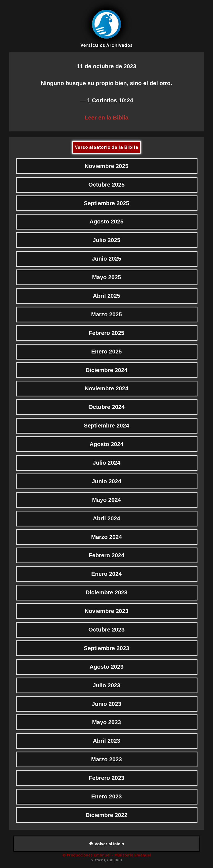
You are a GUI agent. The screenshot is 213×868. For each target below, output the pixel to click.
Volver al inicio (107, 844)
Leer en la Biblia (106, 117)
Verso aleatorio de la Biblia (106, 147)
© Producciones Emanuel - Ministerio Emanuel (107, 855)
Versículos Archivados (106, 45)
